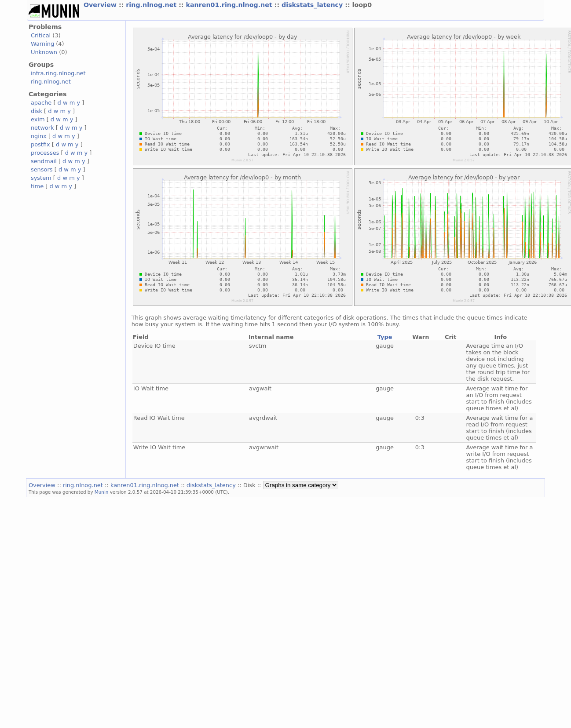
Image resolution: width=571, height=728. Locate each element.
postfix (40, 144)
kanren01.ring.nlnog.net (230, 5)
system (41, 178)
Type (385, 337)
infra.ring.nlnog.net (58, 73)
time (37, 186)
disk (37, 111)
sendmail (44, 161)
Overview (101, 5)
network (42, 128)
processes (45, 153)
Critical (41, 35)
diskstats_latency (313, 5)
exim (38, 119)
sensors (42, 169)
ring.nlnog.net (152, 5)
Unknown (44, 52)
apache (41, 103)
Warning (42, 44)
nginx (39, 136)
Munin (102, 492)
